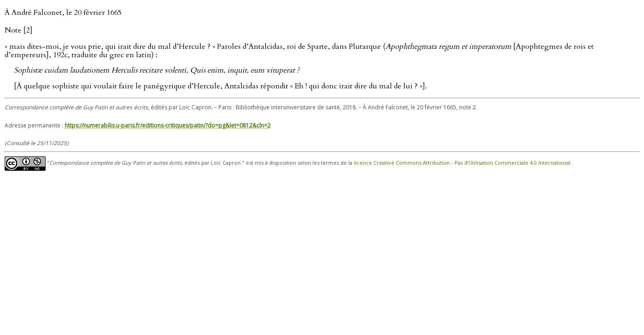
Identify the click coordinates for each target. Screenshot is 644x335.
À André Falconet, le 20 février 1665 (63, 13)
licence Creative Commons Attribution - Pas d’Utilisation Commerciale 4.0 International (462, 163)
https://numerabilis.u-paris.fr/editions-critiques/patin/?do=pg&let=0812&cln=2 (168, 125)
